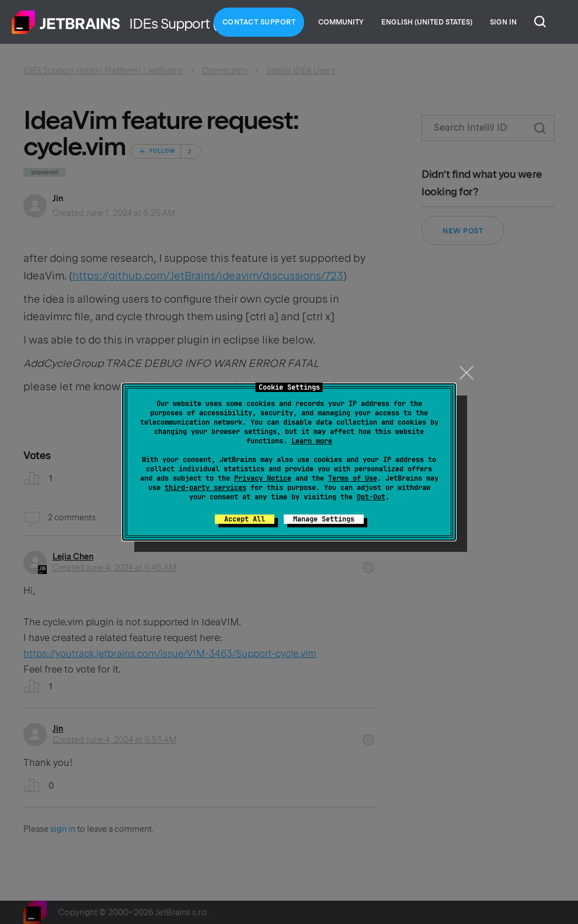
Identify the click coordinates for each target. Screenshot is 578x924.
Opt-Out (371, 497)
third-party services (206, 488)
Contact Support (259, 22)
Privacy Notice (263, 478)
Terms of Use (353, 478)
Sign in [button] (503, 22)
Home (66, 22)
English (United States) (427, 22)
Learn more (312, 441)
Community (341, 22)
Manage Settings (324, 519)
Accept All (245, 519)
